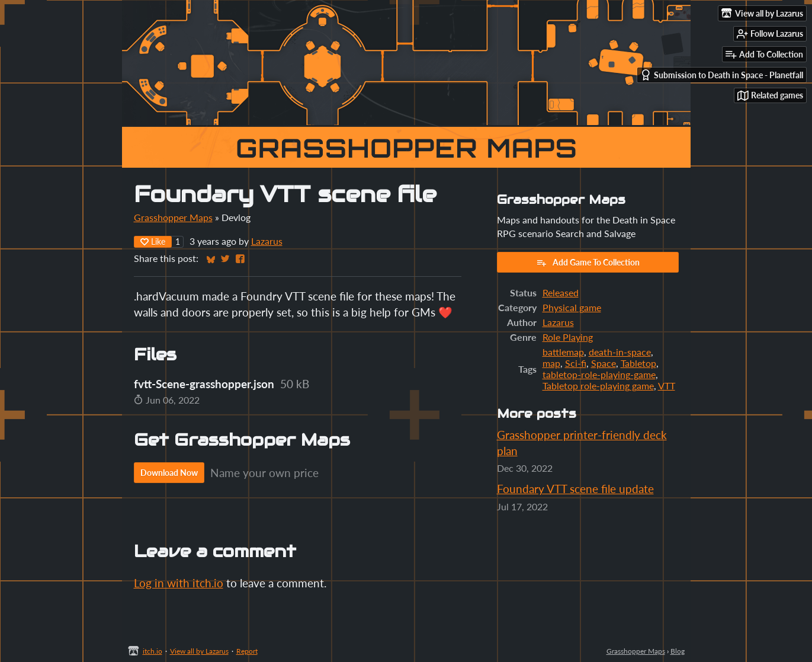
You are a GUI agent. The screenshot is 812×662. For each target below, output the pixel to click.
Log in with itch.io (179, 583)
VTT (667, 386)
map (551, 363)
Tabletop (638, 363)
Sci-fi (576, 363)
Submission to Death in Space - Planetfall (722, 75)
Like (153, 242)
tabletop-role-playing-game (599, 374)
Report (247, 651)
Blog (678, 651)
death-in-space (620, 352)
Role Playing (568, 337)
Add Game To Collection (588, 263)
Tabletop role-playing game (598, 386)
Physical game (572, 307)
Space (604, 363)
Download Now (169, 473)
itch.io (153, 651)
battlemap (563, 352)
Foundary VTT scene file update (575, 489)
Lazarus (267, 241)
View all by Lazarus (199, 651)
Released (561, 292)
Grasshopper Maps (173, 217)
